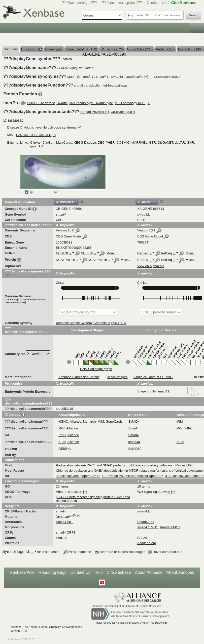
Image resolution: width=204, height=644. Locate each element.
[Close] (82, 202)
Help (99, 572)
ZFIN (62, 442)
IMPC (189, 428)
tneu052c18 (64, 409)
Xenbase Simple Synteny (74, 323)
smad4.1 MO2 (170, 527)
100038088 (64, 242)
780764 (143, 242)
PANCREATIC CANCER (34, 135)
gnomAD (37, 146)
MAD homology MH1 (130, 103)
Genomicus (102, 323)
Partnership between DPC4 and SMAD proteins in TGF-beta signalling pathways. (115, 465)
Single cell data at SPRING (153, 377)
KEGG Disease (85, 143)
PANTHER (118, 323)
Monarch (90, 421)
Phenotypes (54, 49)
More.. (111, 253)
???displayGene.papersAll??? (78, 476)
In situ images (117, 377)
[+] (146, 77)
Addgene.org (147, 543)
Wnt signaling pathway (154, 492)
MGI (62, 428)
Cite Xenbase (119, 572)
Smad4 (133, 428)
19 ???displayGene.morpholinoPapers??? (132, 476)
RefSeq (143, 253)
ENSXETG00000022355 (74, 248)
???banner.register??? (122, 3)
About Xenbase (149, 572)
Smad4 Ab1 (64, 522)
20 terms (62, 486)
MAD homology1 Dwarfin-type (91, 103)
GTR (152, 143)
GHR (191, 143)
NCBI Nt (62, 253)
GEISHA (65, 449)
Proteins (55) (165, 49)
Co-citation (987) (123, 112)
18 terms (144, 486)
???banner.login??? (80, 3)
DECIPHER (106, 143)
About (180, 573)
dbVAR (180, 143)
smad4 (61, 511)
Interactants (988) (191, 49)
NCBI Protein (65, 260)
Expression (32, 49)
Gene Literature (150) (81, 49)
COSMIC (123, 143)
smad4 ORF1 (66, 532)
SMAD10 (135, 449)
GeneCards (114, 421)
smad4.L (179, 391)
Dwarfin (62, 103)
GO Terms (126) (112, 49)
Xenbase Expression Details (79, 377)
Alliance (76, 421)
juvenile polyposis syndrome (56, 127)
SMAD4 (134, 421)
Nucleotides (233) (140, 49)
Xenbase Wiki (22, 572)
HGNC (63, 421)
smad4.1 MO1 (148, 527)
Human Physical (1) (95, 112)
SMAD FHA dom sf (41, 103)
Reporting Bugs (52, 572)
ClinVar (35, 143)
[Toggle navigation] (197, 28)
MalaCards (64, 143)
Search (194, 15)
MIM (101, 421)
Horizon (62, 538)
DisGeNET (165, 143)
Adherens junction (70, 492)
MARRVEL (139, 143)
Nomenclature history (166, 77)
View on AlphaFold (151, 266)
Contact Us (157, 3)
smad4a (134, 442)
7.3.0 (24, 631)
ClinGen (48, 143)
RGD (62, 435)
